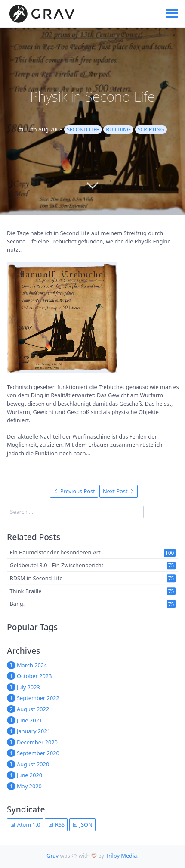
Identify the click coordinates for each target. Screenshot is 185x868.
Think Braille (25, 591)
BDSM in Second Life (36, 578)
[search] (75, 512)
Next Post (119, 491)
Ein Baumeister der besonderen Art (55, 553)
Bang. (17, 604)
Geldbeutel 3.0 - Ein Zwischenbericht (56, 565)
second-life (83, 129)
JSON (82, 824)
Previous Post (74, 491)
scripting (151, 129)
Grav (52, 856)
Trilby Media (121, 856)
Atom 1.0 (25, 824)
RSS (56, 824)
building (118, 129)
